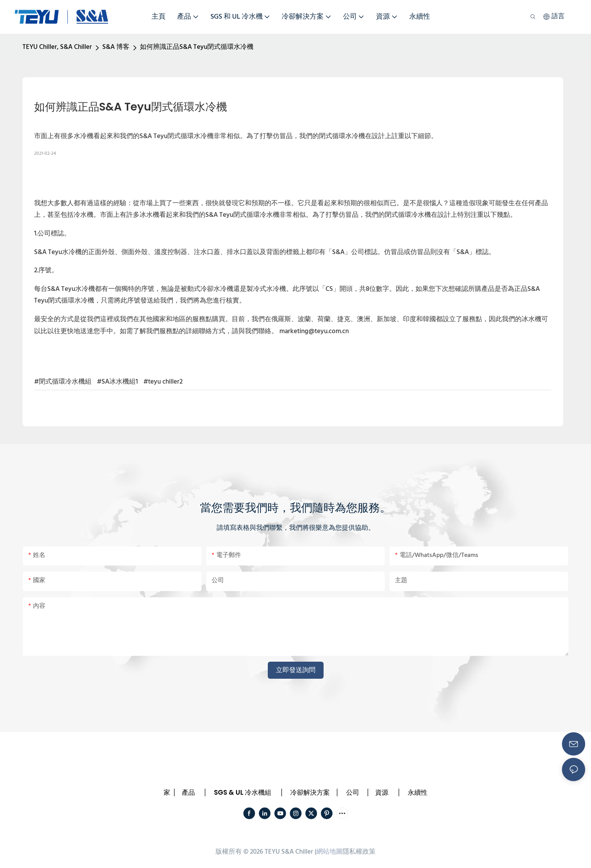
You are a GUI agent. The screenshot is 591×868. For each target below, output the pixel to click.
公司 (353, 792)
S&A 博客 (116, 47)
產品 (188, 792)
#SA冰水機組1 (117, 382)
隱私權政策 (359, 852)
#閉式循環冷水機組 (63, 382)
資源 (382, 792)
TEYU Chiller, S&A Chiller (57, 47)
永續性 (418, 792)
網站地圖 (329, 852)
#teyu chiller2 (163, 382)
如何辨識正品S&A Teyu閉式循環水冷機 (197, 47)
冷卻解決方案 (310, 792)
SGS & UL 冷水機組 (243, 792)
